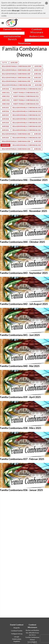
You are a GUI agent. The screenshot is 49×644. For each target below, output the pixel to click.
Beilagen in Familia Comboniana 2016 (27, 111)
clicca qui (16, 10)
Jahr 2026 (38, 149)
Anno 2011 (6, 93)
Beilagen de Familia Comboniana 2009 (16, 66)
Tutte (4, 63)
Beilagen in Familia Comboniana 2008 (16, 70)
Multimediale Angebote (17, 640)
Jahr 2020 (5, 126)
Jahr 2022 (38, 134)
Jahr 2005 (38, 78)
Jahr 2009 (14, 63)
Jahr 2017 (5, 115)
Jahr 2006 (38, 74)
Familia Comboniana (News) (32, 638)
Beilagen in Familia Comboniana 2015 (27, 108)
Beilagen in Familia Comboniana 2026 (16, 149)
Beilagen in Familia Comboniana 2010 (27, 89)
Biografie (17, 628)
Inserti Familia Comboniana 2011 (26, 93)
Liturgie (17, 637)
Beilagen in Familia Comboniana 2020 (27, 126)
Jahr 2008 (38, 66)
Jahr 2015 (5, 108)
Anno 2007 (38, 70)
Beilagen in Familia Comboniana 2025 (27, 145)
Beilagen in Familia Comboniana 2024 (16, 141)
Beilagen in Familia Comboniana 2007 (16, 74)
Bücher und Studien (32, 630)
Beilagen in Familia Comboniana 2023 (27, 138)
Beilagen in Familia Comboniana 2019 (27, 123)
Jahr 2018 (5, 119)
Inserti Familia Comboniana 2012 (26, 96)
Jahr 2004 (38, 81)
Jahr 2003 (38, 85)
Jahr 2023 (5, 138)
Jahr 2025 (5, 145)
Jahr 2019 (5, 123)
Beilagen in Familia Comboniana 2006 (16, 78)
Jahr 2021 (5, 130)
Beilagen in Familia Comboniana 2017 (27, 115)
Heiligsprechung (17, 634)
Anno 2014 (6, 104)
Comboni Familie (17, 631)
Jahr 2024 (38, 141)
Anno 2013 (6, 100)
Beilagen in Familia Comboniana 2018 (27, 119)
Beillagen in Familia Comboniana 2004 (16, 85)
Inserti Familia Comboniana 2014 (26, 104)
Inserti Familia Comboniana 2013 (26, 100)
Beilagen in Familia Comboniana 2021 (27, 130)
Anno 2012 (6, 96)
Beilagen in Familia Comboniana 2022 (16, 134)
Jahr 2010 (5, 89)
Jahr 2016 (5, 111)
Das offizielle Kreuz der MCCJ (32, 634)
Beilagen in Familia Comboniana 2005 (16, 81)
